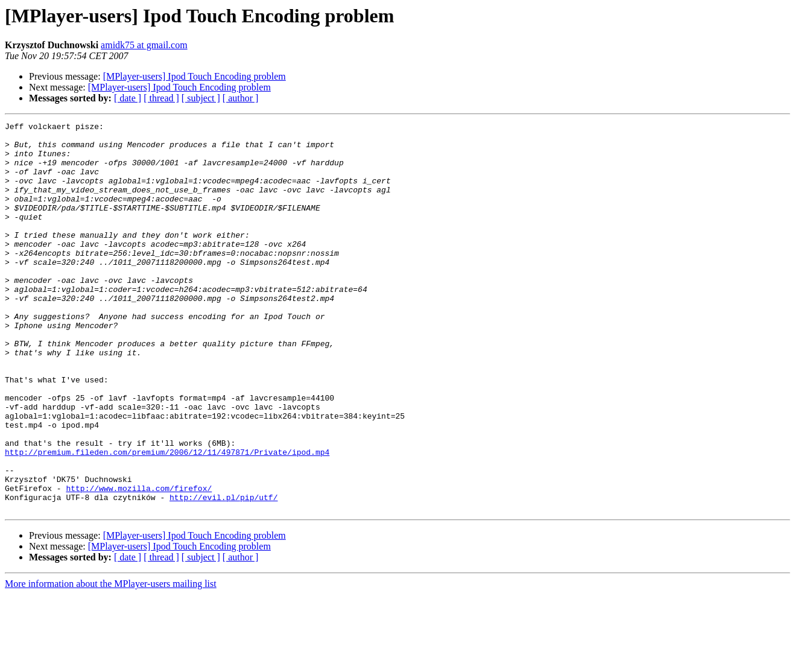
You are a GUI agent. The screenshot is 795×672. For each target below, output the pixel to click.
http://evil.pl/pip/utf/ (223, 573)
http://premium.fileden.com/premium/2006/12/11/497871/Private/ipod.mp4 (167, 519)
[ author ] (241, 98)
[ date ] (128, 98)
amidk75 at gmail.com (144, 45)
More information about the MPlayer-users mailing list (111, 661)
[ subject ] (201, 98)
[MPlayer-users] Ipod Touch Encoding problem (195, 76)
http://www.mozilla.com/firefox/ (139, 562)
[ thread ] (161, 98)
